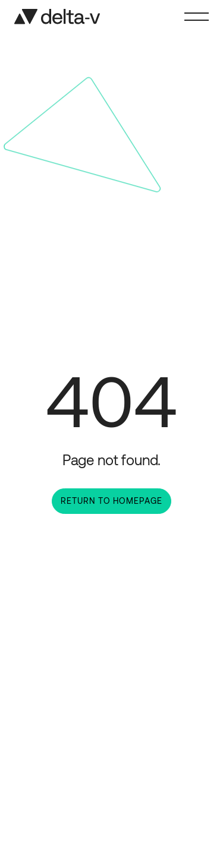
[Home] (57, 17)
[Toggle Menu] (197, 17)
